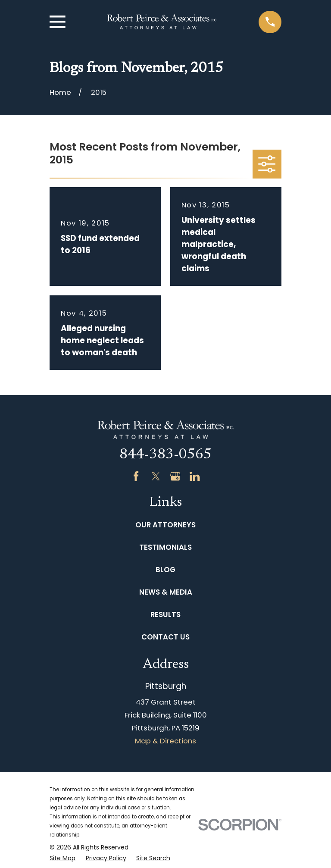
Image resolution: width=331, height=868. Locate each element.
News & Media (166, 592)
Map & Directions (165, 741)
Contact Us (165, 637)
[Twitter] (156, 476)
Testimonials (165, 547)
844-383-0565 (165, 455)
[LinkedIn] (195, 476)
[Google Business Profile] (175, 476)
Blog (165, 570)
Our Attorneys (165, 525)
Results (165, 614)
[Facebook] (136, 476)
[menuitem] (62, 858)
